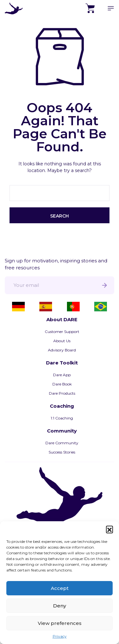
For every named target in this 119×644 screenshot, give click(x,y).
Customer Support (62, 332)
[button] (109, 529)
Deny (60, 606)
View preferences (60, 623)
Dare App (62, 375)
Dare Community (62, 443)
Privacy (60, 636)
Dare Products (62, 393)
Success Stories (62, 452)
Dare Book (62, 384)
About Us (62, 341)
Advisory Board (62, 350)
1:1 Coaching (62, 418)
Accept (60, 588)
